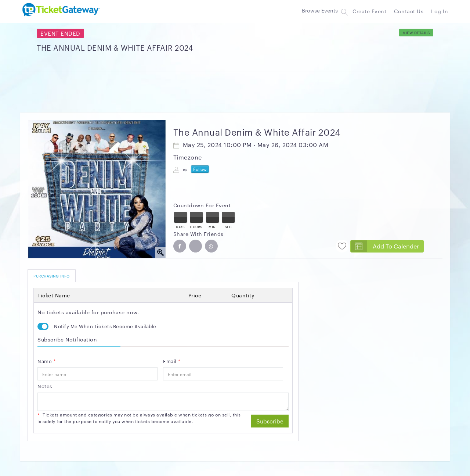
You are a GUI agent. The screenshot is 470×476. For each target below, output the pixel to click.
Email (172, 361)
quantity (243, 295)
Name (47, 361)
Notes (45, 386)
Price (195, 295)
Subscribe (270, 421)
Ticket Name (54, 295)
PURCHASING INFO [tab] (52, 276)
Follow (200, 169)
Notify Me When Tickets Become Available (105, 326)
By (185, 170)
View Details (416, 33)
